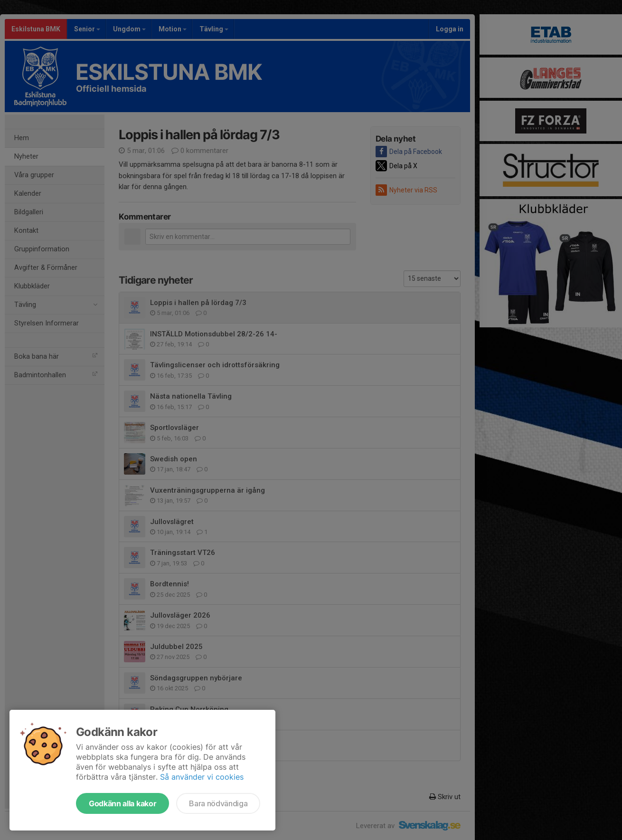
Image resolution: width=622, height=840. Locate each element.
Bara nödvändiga (218, 803)
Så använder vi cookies (202, 777)
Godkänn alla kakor (123, 803)
